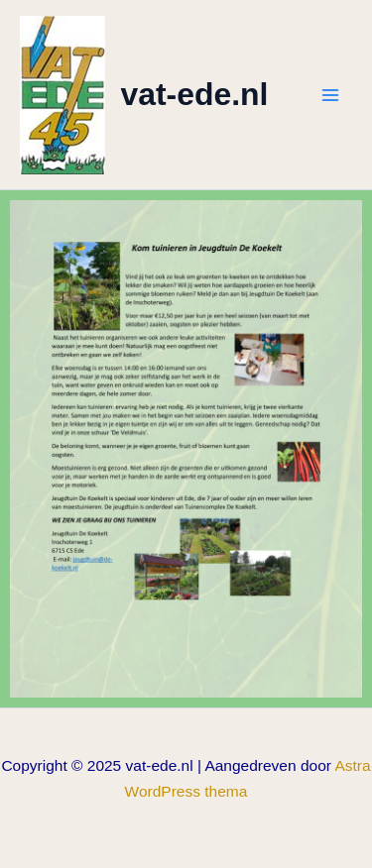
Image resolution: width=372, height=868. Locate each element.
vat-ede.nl (195, 94)
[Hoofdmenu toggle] (331, 95)
